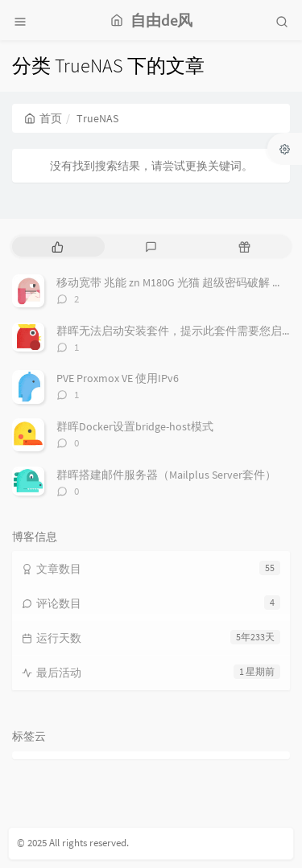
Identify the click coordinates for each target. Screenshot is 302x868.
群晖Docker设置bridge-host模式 (135, 426)
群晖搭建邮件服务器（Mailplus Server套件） (166, 475)
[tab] (57, 247)
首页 (43, 118)
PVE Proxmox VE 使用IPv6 (118, 378)
